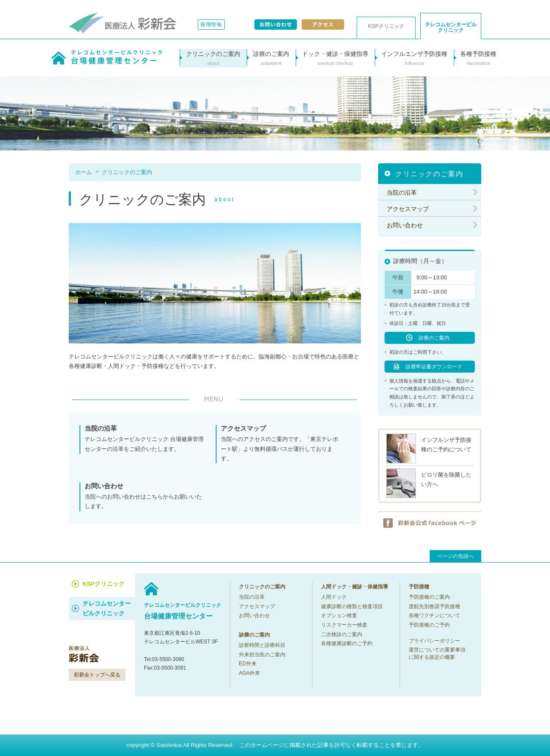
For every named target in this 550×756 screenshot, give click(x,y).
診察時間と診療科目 (262, 645)
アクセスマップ (408, 209)
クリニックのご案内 (127, 172)
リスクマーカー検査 (344, 625)
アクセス (323, 24)
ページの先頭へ (455, 556)
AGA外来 (249, 673)
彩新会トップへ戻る (97, 675)
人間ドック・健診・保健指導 (354, 587)
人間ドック (334, 597)
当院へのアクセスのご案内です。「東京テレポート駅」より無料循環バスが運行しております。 (281, 443)
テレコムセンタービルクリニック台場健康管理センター (107, 57)
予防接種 (419, 587)
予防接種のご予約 (429, 625)
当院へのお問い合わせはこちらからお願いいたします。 (145, 496)
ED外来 (248, 664)
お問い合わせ (276, 24)
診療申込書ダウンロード (434, 367)
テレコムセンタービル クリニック (451, 27)
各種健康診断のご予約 (347, 643)
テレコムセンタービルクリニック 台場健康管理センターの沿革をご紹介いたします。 (145, 438)
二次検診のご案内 (342, 634)
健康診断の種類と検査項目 (352, 606)
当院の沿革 (402, 193)
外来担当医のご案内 (262, 655)
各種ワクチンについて (434, 615)
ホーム (84, 172)
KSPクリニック (386, 26)
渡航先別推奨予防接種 (434, 606)
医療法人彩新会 (122, 23)
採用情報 (211, 24)
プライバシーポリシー (434, 641)
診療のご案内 (434, 338)
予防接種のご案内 (429, 597)
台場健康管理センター (183, 610)
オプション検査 (339, 615)
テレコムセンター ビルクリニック (107, 609)
